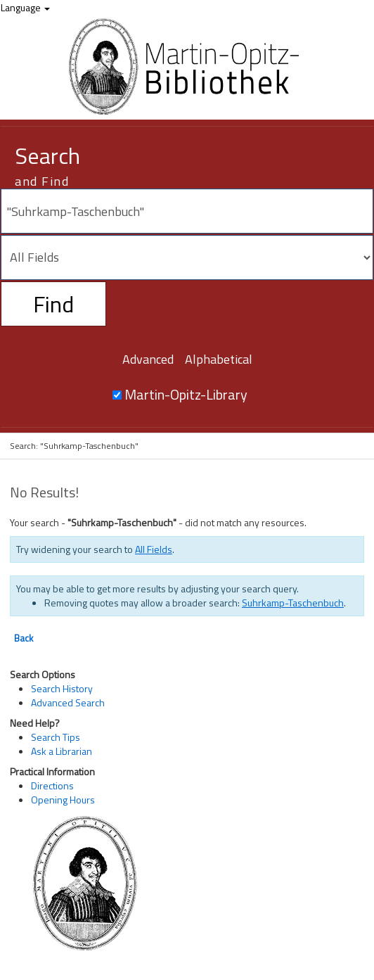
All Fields (154, 549)
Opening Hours (63, 800)
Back (24, 638)
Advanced (148, 359)
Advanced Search (68, 702)
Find (53, 304)
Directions (52, 785)
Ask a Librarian (62, 751)
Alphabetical (219, 359)
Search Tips (56, 737)
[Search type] (187, 257)
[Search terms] (187, 211)
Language (25, 7)
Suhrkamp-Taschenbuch (293, 603)
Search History (62, 688)
